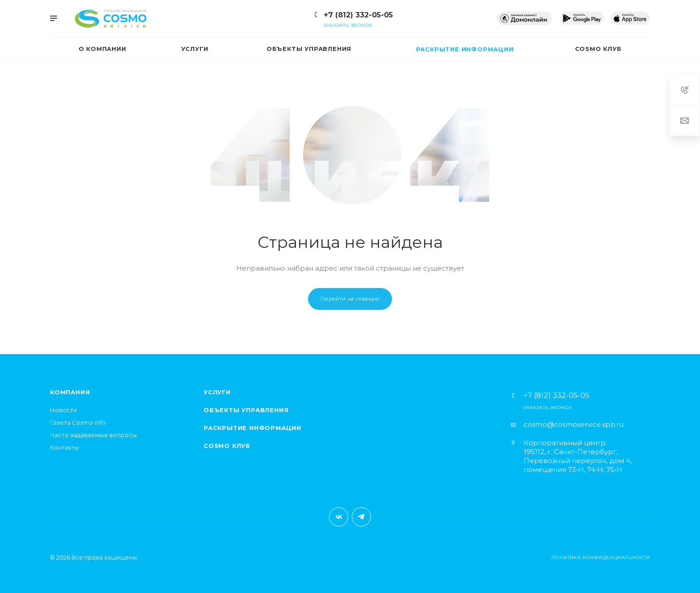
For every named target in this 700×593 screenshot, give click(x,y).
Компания (70, 392)
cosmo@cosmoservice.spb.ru (574, 424)
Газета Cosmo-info (78, 422)
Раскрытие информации (252, 428)
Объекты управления (246, 410)
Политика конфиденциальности (601, 558)
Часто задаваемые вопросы (93, 435)
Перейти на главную (350, 299)
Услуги (217, 392)
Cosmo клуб (227, 446)
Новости (63, 410)
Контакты (65, 447)
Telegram (361, 517)
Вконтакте (339, 517)
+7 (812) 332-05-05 (358, 15)
